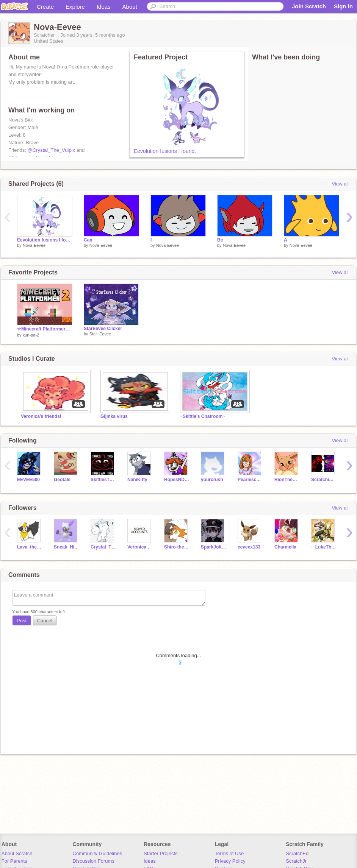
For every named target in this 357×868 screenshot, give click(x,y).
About (130, 7)
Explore (75, 7)
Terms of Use (229, 853)
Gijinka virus (114, 416)
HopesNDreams (177, 480)
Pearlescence (250, 480)
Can (88, 240)
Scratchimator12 (324, 480)
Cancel (45, 621)
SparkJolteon (214, 547)
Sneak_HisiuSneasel (67, 547)
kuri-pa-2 (31, 335)
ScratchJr (296, 861)
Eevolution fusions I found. (165, 151)
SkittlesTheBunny (103, 480)
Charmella (285, 547)
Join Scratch (309, 6)
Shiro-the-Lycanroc (177, 547)
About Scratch (17, 853)
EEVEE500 (28, 480)
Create (45, 7)
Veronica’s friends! (41, 416)
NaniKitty (137, 480)
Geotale (62, 480)
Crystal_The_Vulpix (103, 547)
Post (22, 621)
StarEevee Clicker (103, 329)
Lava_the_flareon (30, 547)
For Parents (14, 861)
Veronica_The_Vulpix (140, 547)
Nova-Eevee (34, 245)
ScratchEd (297, 853)
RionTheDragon (287, 480)
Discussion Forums (93, 861)
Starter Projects (161, 853)
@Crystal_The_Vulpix (51, 150)
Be (220, 240)
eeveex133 (249, 547)
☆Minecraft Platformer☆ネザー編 (45, 329)
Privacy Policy (230, 861)
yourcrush (212, 480)
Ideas (104, 7)
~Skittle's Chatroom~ (203, 416)
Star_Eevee (100, 334)
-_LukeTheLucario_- (324, 547)
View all (340, 184)
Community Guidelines (97, 853)
